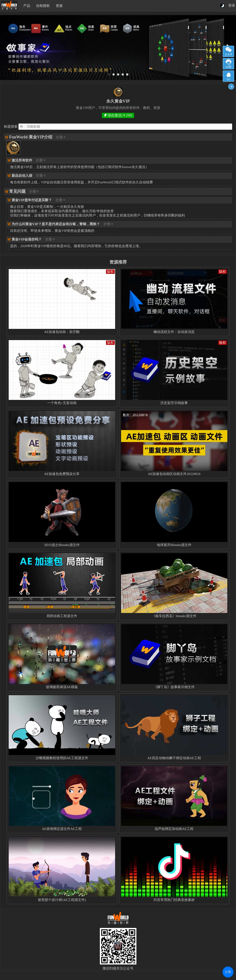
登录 (232, 5)
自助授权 (43, 6)
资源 (59, 6)
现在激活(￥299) (120, 115)
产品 (27, 6)
